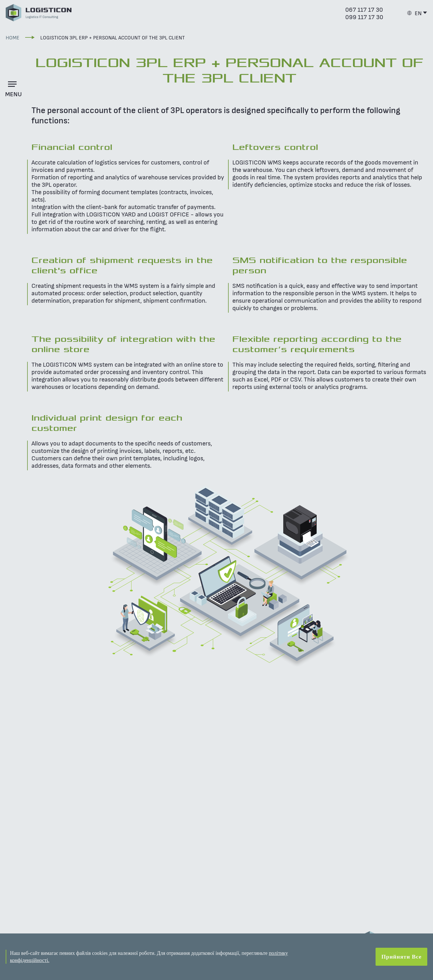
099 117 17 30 (364, 17)
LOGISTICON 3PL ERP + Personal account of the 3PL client (113, 37)
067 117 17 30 (364, 9)
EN (418, 13)
